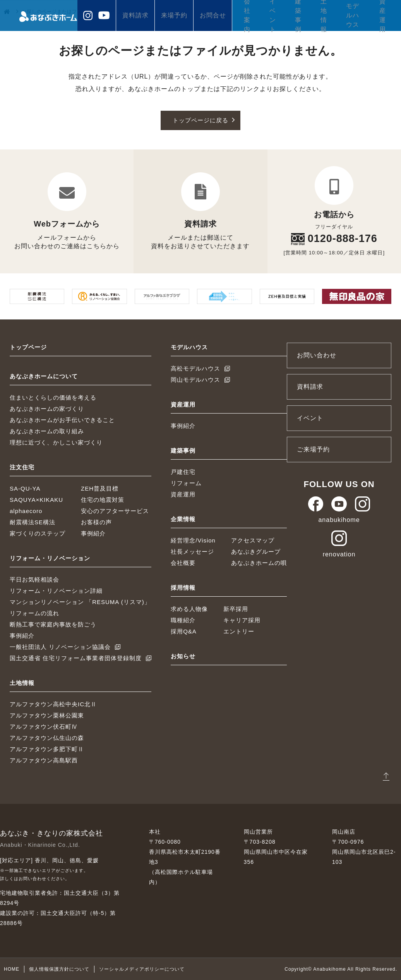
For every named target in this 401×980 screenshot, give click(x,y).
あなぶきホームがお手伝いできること (62, 420)
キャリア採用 (242, 620)
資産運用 (383, 15)
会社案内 (247, 15)
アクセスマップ (253, 540)
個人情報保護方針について (59, 969)
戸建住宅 (183, 472)
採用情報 (183, 588)
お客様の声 (96, 522)
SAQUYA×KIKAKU (36, 500)
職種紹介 (183, 620)
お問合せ (213, 15)
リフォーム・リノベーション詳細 (56, 591)
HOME (12, 969)
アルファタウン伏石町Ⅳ (44, 727)
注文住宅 (22, 467)
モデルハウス (353, 15)
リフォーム (186, 483)
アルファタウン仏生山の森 (47, 738)
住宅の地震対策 (103, 500)
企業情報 (183, 519)
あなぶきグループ (256, 552)
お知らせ (183, 656)
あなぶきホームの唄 (259, 563)
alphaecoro (26, 511)
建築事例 (298, 15)
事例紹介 (93, 533)
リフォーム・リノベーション (50, 558)
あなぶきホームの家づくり (47, 409)
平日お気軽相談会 (34, 579)
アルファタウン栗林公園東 (47, 715)
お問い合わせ (317, 355)
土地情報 (324, 15)
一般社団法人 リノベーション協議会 (60, 647)
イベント (273, 15)
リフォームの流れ (34, 613)
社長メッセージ (192, 552)
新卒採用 (236, 609)
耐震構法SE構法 (33, 522)
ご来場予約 (313, 449)
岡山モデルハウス (195, 380)
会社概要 (183, 563)
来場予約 (174, 15)
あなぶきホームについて (44, 376)
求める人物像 (189, 609)
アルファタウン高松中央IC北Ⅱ (53, 704)
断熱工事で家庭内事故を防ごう (53, 624)
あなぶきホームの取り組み (47, 431)
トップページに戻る (201, 120)
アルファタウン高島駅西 (44, 760)
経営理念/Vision (193, 540)
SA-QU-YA (25, 488)
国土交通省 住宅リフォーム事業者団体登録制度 (76, 658)
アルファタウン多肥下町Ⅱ (47, 749)
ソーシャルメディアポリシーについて (142, 969)
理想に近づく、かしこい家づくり (56, 442)
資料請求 (135, 15)
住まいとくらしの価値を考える (53, 397)
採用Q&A (184, 631)
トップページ (28, 347)
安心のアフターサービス (115, 511)
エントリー (239, 631)
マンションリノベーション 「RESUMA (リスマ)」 (80, 602)
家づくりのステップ (38, 533)
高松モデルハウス (195, 368)
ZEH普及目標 (100, 488)
